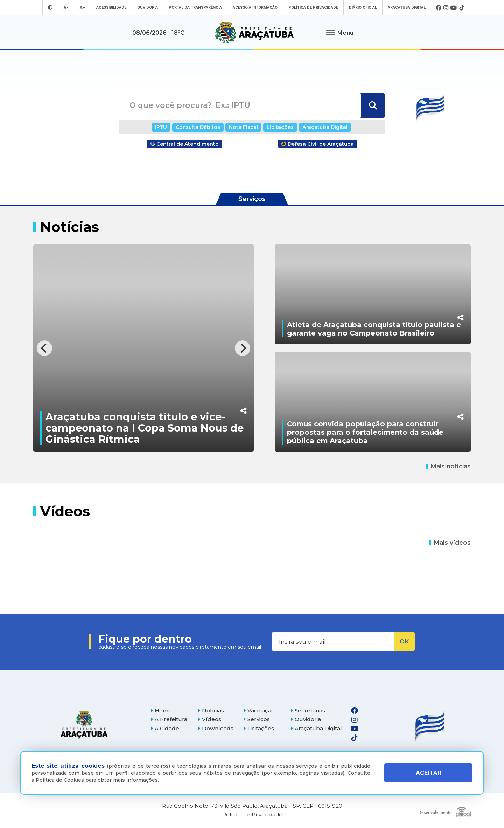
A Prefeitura (169, 719)
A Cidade (165, 728)
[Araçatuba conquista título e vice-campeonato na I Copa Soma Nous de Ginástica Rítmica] (143, 348)
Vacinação (259, 710)
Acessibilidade (111, 8)
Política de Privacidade (313, 8)
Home (161, 710)
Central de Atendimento (184, 144)
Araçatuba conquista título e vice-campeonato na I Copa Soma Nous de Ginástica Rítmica (145, 428)
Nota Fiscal (243, 127)
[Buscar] (372, 105)
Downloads (215, 728)
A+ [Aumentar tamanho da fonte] (82, 8)
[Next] (243, 348)
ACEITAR (429, 773)
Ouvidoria (148, 8)
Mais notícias (449, 466)
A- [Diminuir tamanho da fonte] (66, 8)
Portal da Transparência (195, 8)
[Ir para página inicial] (254, 33)
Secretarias (308, 710)
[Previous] (44, 348)
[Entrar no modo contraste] (50, 8)
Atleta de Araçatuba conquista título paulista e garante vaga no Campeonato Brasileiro (374, 329)
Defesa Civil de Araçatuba (318, 144)
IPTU (161, 127)
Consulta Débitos (198, 127)
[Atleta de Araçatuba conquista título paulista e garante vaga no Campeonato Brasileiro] (373, 294)
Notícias (211, 710)
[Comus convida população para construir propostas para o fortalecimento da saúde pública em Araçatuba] (373, 402)
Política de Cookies (60, 780)
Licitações (280, 127)
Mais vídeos (450, 543)
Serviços (256, 719)
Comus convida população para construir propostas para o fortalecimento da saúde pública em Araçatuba (365, 432)
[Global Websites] (445, 810)
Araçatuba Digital (407, 8)
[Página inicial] (84, 724)
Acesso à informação (255, 8)
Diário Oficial (363, 8)
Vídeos (209, 719)
